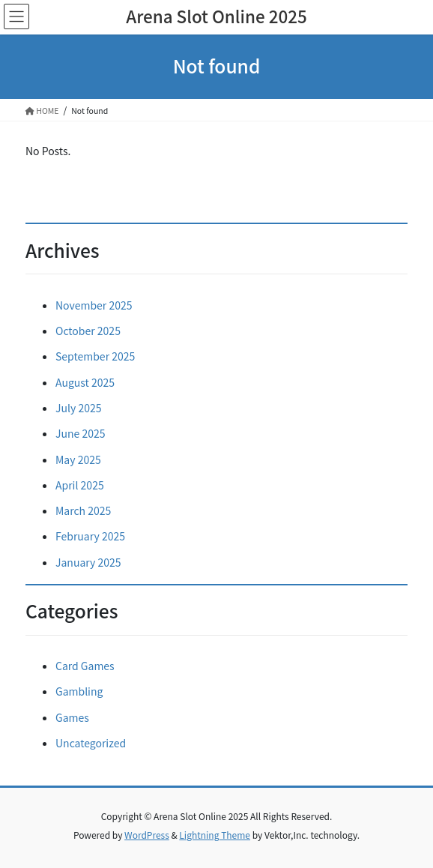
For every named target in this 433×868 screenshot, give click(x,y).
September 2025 (95, 356)
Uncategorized (91, 743)
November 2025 (94, 305)
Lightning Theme (215, 835)
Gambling (79, 691)
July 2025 (78, 408)
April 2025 (80, 485)
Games (72, 717)
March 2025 (83, 510)
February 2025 (90, 536)
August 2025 (85, 382)
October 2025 (88, 331)
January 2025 (88, 562)
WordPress (147, 835)
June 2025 (81, 433)
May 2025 (78, 459)
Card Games (85, 666)
